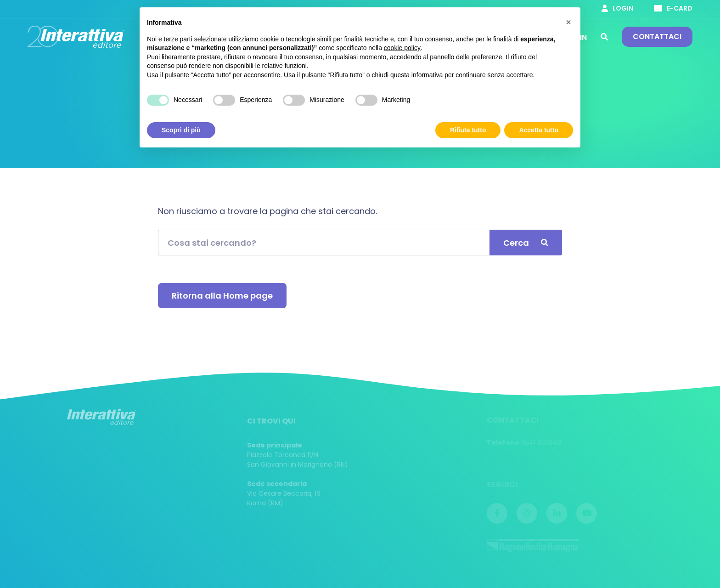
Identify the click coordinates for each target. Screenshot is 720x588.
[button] (568, 22)
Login (617, 8)
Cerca (604, 37)
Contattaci (657, 37)
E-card (673, 8)
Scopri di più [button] (181, 130)
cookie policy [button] (402, 48)
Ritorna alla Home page (222, 296)
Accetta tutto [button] (539, 130)
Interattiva (76, 37)
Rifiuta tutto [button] (468, 130)
